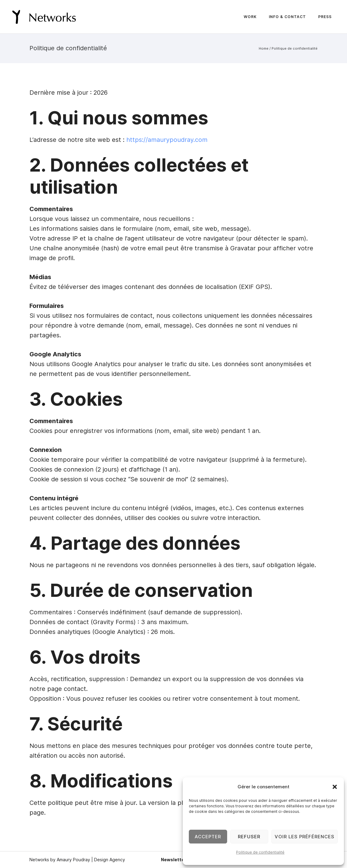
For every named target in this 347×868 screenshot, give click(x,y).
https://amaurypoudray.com (167, 140)
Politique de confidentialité (260, 852)
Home (264, 48)
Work (250, 17)
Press (325, 17)
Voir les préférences (305, 837)
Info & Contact (287, 17)
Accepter (208, 837)
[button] (335, 787)
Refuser (249, 837)
